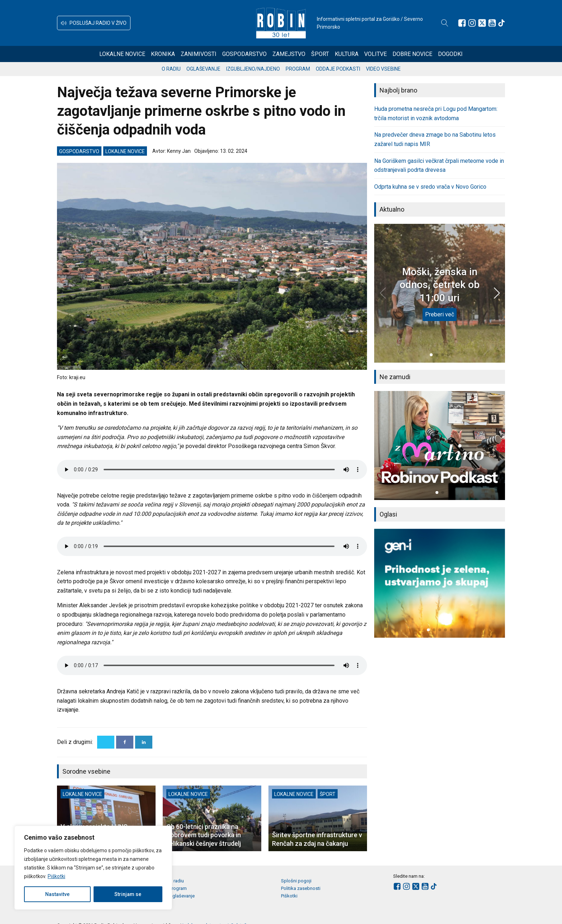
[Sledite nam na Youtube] (492, 23)
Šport (320, 54)
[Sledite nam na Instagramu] (472, 23)
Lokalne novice (122, 54)
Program (298, 69)
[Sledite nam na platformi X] (482, 23)
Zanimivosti (199, 54)
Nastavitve (57, 894)
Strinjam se (128, 894)
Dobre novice (412, 54)
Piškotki (56, 876)
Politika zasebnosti (301, 888)
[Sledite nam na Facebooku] (462, 23)
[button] (94, 23)
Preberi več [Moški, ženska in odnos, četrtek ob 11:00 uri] (440, 314)
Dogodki (450, 54)
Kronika (163, 54)
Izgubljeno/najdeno (253, 69)
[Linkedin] (144, 742)
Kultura (347, 54)
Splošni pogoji (296, 881)
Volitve (375, 54)
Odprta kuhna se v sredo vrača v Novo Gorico (430, 187)
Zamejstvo (289, 54)
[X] (106, 742)
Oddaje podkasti (338, 69)
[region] (93, 868)
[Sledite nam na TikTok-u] (501, 23)
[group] (440, 445)
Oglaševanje (203, 69)
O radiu (171, 69)
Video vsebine (383, 69)
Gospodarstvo (244, 54)
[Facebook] (125, 742)
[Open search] (445, 23)
